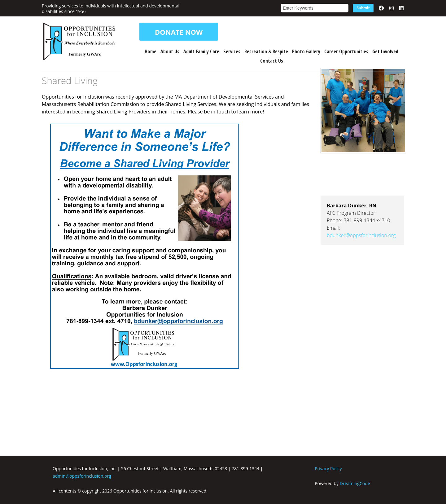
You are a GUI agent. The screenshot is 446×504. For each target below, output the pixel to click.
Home (151, 51)
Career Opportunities (346, 51)
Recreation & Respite (266, 51)
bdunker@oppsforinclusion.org (361, 235)
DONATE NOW (179, 32)
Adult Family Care (201, 51)
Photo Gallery (306, 51)
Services (232, 51)
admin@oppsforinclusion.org (82, 476)
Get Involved (385, 51)
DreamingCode (355, 483)
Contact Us (272, 61)
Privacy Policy (328, 469)
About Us (170, 51)
